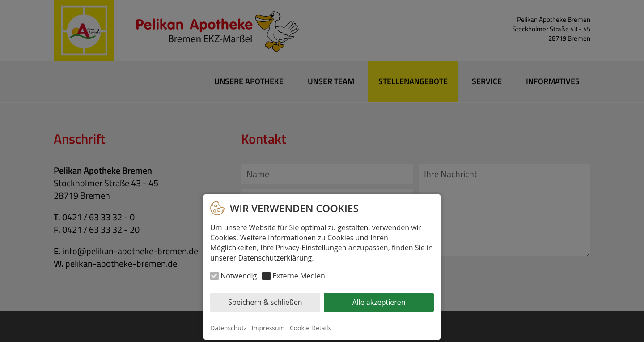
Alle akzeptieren (379, 302)
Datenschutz (228, 328)
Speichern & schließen (265, 302)
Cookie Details (311, 328)
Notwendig (239, 276)
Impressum (268, 328)
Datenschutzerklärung (275, 258)
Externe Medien (299, 276)
